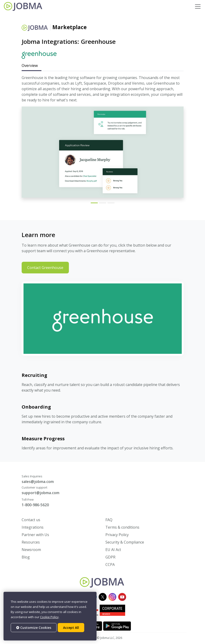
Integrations (33, 527)
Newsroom (31, 550)
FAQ (109, 520)
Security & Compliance (125, 542)
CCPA (110, 565)
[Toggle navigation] (198, 7)
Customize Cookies (34, 628)
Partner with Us (35, 535)
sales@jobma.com (38, 482)
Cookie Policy (49, 617)
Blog (26, 557)
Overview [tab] (30, 65)
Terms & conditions (122, 527)
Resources (31, 542)
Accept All (71, 628)
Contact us (31, 520)
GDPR (110, 557)
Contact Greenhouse (45, 268)
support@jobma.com (40, 493)
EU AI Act (113, 550)
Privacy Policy (117, 535)
